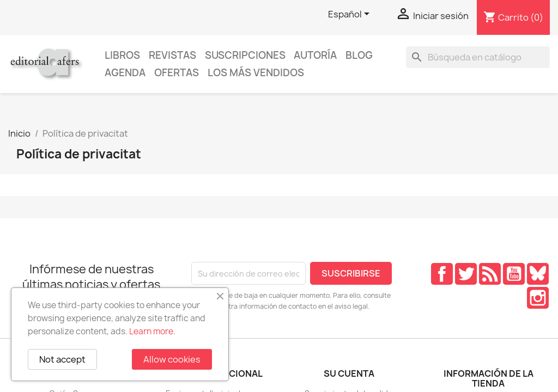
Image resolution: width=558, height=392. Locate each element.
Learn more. (152, 331)
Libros (122, 55)
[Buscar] (478, 57)
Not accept (62, 359)
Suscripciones (245, 55)
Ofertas (177, 73)
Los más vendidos (256, 73)
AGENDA (125, 73)
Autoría (315, 55)
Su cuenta (349, 373)
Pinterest (538, 274)
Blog (359, 55)
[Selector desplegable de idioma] (351, 15)
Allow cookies (172, 359)
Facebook (442, 274)
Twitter (466, 274)
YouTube (514, 274)
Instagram (538, 298)
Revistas (172, 55)
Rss (490, 274)
